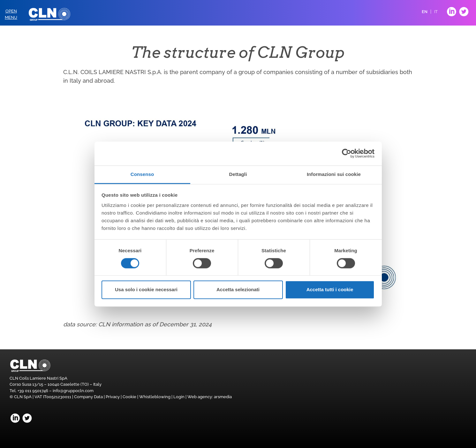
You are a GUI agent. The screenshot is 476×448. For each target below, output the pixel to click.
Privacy (113, 397)
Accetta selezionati (238, 290)
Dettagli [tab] (238, 174)
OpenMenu (11, 14)
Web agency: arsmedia (210, 397)
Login (179, 397)
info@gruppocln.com (73, 391)
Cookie (129, 397)
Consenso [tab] (142, 174)
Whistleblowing (155, 397)
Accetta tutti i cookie (330, 290)
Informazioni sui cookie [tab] (334, 174)
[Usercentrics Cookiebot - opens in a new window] (347, 153)
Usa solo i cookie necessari (146, 290)
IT (436, 12)
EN (425, 12)
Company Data (88, 397)
